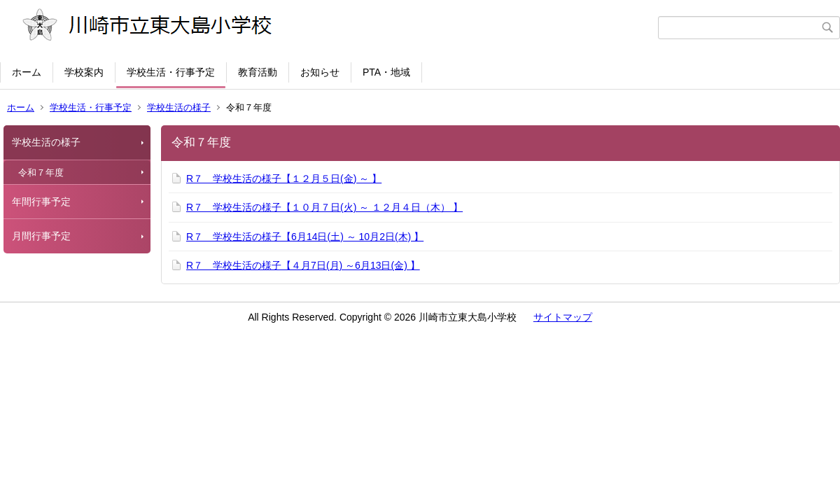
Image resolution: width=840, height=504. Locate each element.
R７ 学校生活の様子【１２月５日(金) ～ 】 (284, 178)
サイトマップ (563, 317)
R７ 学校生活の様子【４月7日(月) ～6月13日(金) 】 (303, 265)
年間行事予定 (41, 202)
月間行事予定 (41, 236)
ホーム (27, 72)
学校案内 (84, 72)
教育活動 (258, 72)
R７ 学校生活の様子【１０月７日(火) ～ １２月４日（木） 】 (324, 207)
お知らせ (320, 72)
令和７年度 (41, 173)
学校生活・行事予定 (171, 72)
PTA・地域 (386, 72)
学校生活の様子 (179, 107)
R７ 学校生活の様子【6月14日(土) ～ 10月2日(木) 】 (305, 237)
